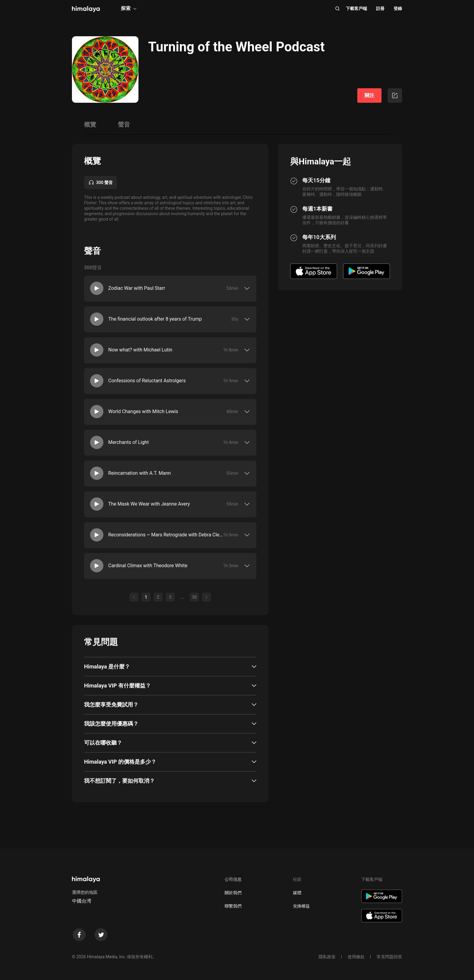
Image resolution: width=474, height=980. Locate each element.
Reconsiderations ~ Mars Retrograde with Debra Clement (166, 535)
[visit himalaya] (86, 9)
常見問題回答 (389, 957)
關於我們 (233, 893)
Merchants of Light (128, 442)
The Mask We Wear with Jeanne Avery (149, 504)
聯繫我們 (233, 906)
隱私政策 (327, 957)
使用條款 (356, 957)
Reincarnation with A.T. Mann (140, 473)
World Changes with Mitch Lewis (143, 411)
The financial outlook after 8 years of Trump (155, 319)
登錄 (398, 8)
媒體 (297, 893)
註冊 (380, 8)
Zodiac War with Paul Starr (137, 288)
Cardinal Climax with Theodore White (148, 566)
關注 (369, 95)
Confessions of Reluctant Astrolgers (147, 381)
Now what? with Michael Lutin (140, 350)
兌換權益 (301, 906)
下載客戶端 (356, 8)
